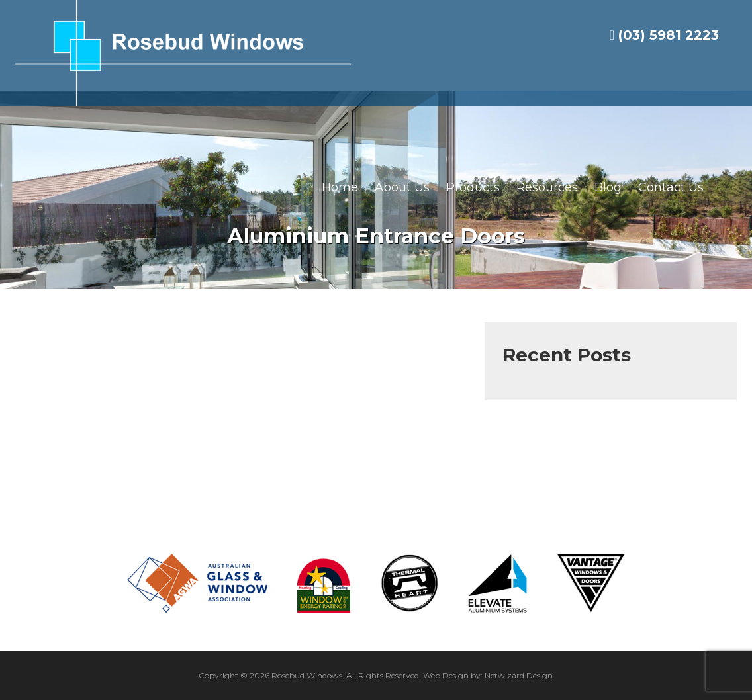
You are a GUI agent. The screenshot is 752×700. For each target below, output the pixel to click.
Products (473, 187)
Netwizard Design (519, 675)
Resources (547, 187)
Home (340, 187)
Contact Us (671, 187)
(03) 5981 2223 (664, 35)
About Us (402, 187)
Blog (608, 187)
